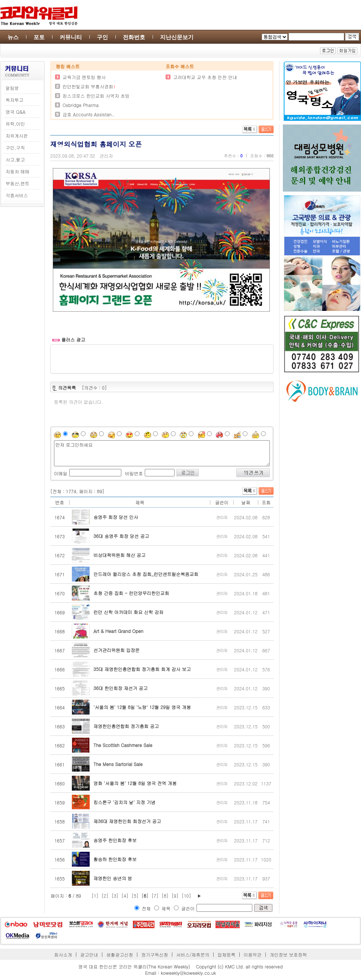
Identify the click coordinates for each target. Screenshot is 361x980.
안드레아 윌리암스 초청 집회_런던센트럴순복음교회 (146, 574)
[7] (155, 896)
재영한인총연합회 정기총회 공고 (126, 726)
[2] (105, 896)
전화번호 (134, 37)
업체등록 (226, 954)
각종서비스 (17, 195)
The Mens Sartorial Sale (118, 764)
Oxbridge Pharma (81, 105)
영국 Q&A (15, 112)
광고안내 (89, 954)
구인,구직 (15, 147)
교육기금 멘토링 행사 (84, 77)
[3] (115, 896)
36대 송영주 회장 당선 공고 (121, 536)
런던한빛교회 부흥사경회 (88, 86)
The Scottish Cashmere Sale (123, 745)
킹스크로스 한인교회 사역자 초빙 (96, 96)
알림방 (12, 88)
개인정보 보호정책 (288, 954)
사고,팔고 (15, 159)
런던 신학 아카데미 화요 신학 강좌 (128, 612)
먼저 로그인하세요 (162, 453)
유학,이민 (15, 124)
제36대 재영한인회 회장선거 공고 (127, 821)
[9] (175, 896)
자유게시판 (17, 136)
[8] (165, 896)
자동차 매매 (17, 171)
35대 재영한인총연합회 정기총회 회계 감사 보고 (142, 669)
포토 (39, 37)
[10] (186, 896)
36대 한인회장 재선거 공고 (121, 688)
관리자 (106, 156)
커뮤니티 (71, 37)
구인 (102, 37)
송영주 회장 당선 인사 (116, 517)
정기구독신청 (155, 954)
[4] (125, 896)
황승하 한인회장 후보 (115, 859)
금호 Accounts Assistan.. (89, 114)
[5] (135, 896)
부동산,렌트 (17, 183)
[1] (95, 896)
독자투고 (15, 100)
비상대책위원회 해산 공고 (119, 555)
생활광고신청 (120, 954)
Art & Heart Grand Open (118, 631)
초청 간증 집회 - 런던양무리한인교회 (131, 593)
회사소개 (63, 954)
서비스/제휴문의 (193, 954)
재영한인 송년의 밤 (113, 878)
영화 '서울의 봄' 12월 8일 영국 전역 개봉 (135, 783)
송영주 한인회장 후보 (115, 840)
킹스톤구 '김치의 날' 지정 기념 (124, 802)
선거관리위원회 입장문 (116, 650)
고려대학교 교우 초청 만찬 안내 (205, 77)
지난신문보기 (177, 37)
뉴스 (13, 37)
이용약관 (252, 954)
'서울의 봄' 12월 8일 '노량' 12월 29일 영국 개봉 (142, 707)
